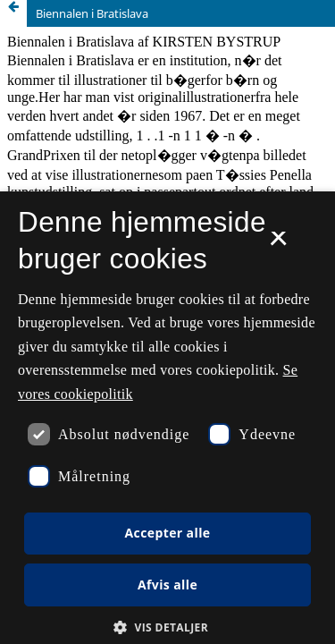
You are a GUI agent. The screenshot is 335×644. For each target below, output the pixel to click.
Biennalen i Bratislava (92, 13)
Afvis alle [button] (167, 585)
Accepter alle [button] (167, 533)
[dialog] (167, 418)
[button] (167, 627)
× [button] (278, 244)
